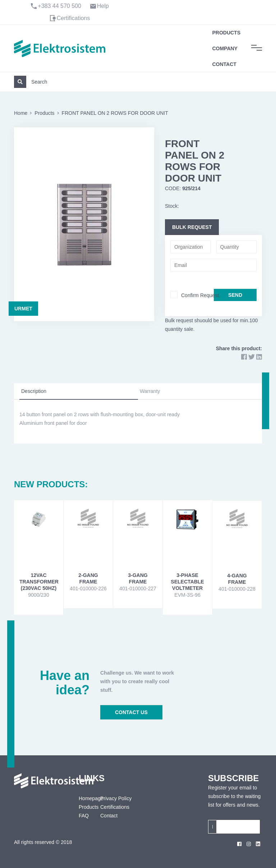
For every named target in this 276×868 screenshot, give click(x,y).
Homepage (84, 798)
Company (225, 48)
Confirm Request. (201, 295)
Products (226, 33)
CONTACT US (131, 712)
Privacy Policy (116, 798)
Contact (224, 64)
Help (103, 6)
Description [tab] (34, 391)
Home (21, 113)
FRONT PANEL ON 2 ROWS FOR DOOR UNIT (115, 113)
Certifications (73, 18)
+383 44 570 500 (59, 6)
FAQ (84, 816)
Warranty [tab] (150, 391)
